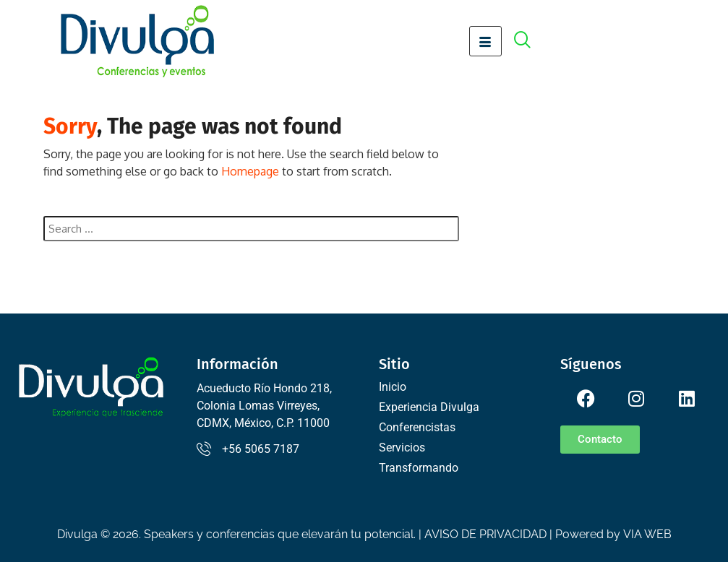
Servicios (402, 448)
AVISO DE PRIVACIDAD (485, 534)
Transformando (419, 468)
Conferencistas (417, 427)
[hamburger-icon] (485, 41)
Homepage (250, 171)
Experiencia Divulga (429, 407)
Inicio (393, 387)
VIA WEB (647, 534)
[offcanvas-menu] (530, 42)
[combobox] (252, 229)
